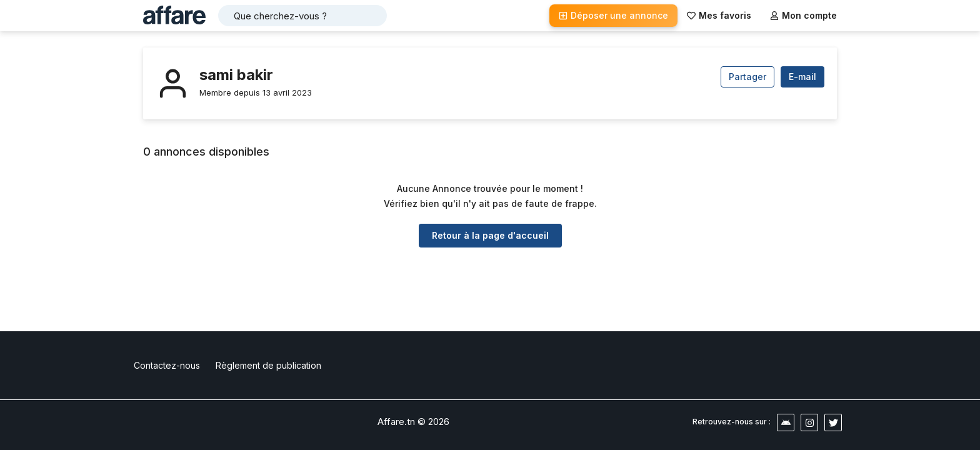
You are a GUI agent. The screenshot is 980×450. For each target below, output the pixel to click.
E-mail (802, 77)
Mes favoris (719, 15)
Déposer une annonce (613, 15)
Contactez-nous (167, 365)
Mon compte (803, 15)
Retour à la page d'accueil (490, 235)
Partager (747, 77)
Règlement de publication (268, 365)
